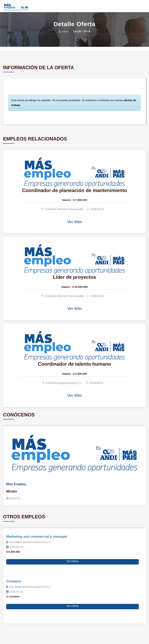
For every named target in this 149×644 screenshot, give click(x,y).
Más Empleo (16, 484)
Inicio (64, 31)
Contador (14, 581)
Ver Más (74, 222)
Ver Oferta (72, 561)
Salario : (67, 200)
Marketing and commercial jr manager (37, 537)
